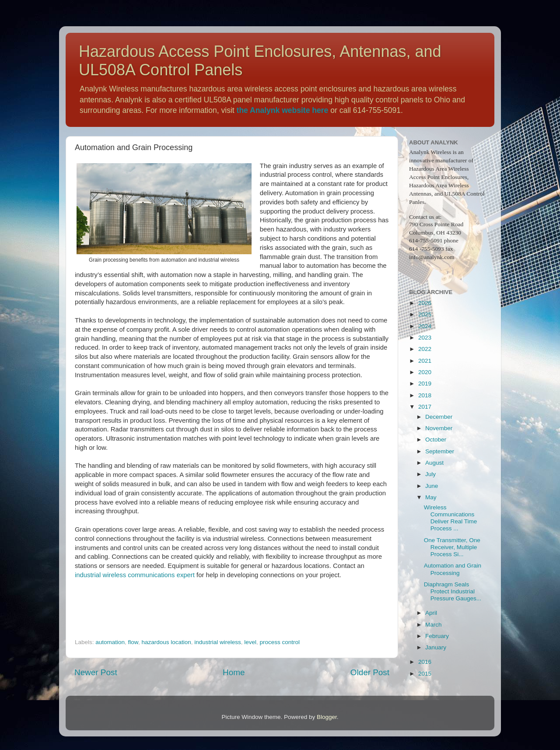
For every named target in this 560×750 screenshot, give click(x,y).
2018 (425, 395)
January (436, 647)
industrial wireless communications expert (135, 575)
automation (110, 642)
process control (280, 642)
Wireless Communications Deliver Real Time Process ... (451, 518)
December (439, 417)
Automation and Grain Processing (453, 569)
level (250, 642)
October (436, 440)
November (439, 428)
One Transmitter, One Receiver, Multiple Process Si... (452, 547)
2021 (425, 361)
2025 (425, 314)
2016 (425, 662)
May (431, 497)
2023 (425, 338)
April (431, 613)
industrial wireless (218, 642)
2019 (425, 384)
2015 (425, 674)
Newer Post (96, 672)
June (432, 486)
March (434, 625)
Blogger (327, 717)
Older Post (370, 672)
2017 (425, 407)
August (434, 463)
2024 (425, 326)
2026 (425, 303)
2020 (425, 372)
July (430, 474)
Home (234, 672)
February (437, 636)
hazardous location (166, 642)
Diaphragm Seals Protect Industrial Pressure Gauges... (453, 591)
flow (133, 642)
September (440, 451)
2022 (425, 349)
